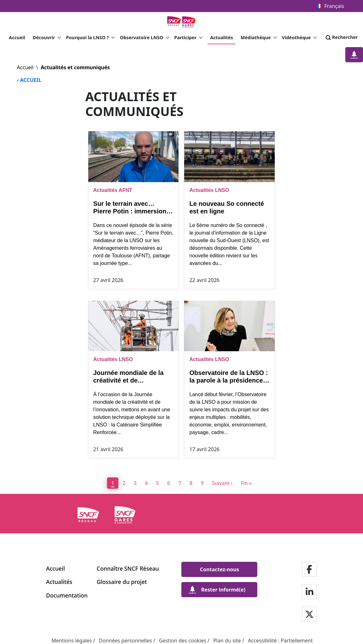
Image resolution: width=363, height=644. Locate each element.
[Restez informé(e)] (354, 55)
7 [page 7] (180, 483)
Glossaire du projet (122, 582)
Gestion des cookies (182, 641)
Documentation (67, 595)
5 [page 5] (157, 483)
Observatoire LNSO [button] (145, 38)
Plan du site (227, 641)
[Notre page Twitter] (309, 615)
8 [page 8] (191, 483)
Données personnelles (126, 641)
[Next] (222, 483)
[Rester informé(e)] (219, 590)
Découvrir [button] (47, 38)
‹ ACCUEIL (29, 80)
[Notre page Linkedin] (310, 592)
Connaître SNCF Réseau (128, 568)
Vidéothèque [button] (300, 38)
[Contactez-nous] (219, 569)
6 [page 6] (169, 483)
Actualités (222, 37)
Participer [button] (188, 38)
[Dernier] (246, 483)
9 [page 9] (202, 483)
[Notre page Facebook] (309, 570)
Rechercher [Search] (341, 38)
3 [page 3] (135, 483)
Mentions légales (72, 641)
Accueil (17, 37)
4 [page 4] (146, 483)
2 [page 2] (124, 483)
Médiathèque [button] (259, 38)
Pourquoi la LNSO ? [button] (91, 38)
